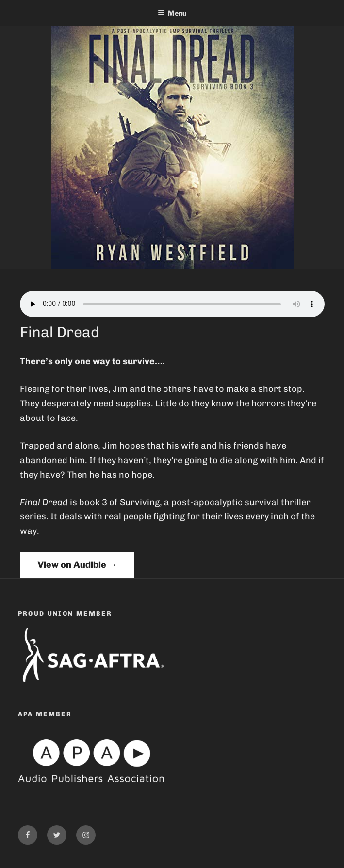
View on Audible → (77, 565)
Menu (172, 13)
